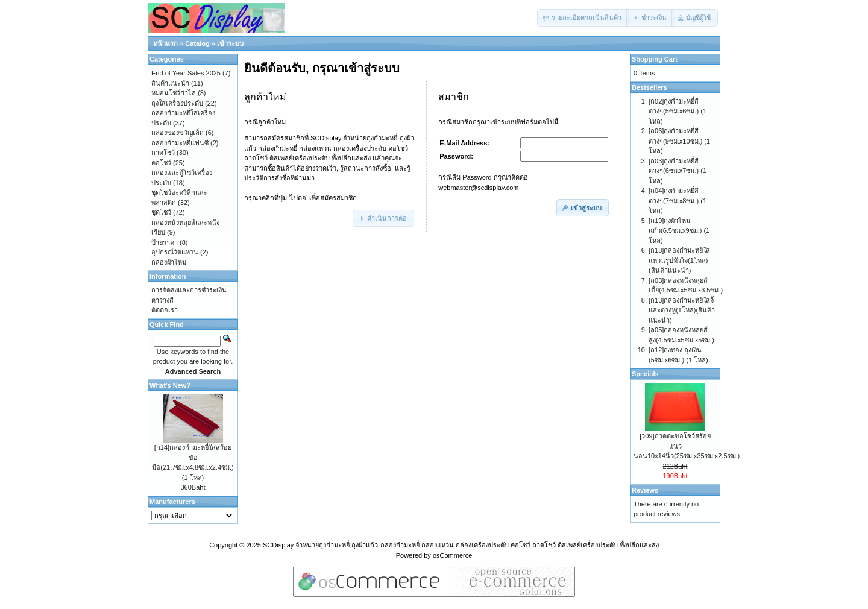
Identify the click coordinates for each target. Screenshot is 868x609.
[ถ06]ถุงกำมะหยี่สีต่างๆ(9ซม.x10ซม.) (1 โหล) (679, 141)
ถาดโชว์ (163, 153)
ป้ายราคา (165, 242)
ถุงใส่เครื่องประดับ (177, 103)
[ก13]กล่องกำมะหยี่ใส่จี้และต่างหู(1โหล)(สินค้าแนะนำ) (682, 310)
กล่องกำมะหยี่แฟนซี (180, 143)
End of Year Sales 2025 (186, 73)
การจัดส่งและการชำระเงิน (189, 290)
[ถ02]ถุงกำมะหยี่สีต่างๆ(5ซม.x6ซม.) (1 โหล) (678, 111)
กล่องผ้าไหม (169, 262)
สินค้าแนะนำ (170, 83)
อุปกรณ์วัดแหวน (175, 252)
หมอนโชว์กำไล (174, 93)
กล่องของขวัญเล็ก (178, 133)
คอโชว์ (161, 163)
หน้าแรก (165, 43)
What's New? (170, 385)
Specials (645, 374)
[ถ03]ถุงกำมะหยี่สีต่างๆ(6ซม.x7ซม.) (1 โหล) (678, 171)
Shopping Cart (655, 59)
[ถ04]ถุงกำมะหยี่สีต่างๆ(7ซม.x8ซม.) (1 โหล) (678, 200)
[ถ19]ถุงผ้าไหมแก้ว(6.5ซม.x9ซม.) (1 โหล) (679, 231)
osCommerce (452, 555)
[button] (583, 18)
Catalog (197, 43)
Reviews (645, 490)
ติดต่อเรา (165, 310)
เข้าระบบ (230, 43)
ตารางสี (162, 300)
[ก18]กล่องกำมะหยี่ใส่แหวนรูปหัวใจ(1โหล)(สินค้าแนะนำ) (679, 260)
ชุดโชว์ (161, 212)
